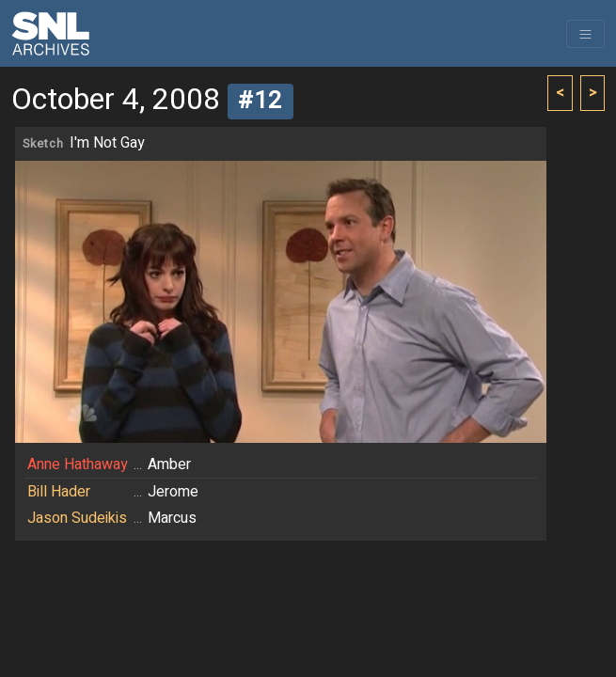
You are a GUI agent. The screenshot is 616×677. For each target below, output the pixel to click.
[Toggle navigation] (585, 34)
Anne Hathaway (78, 464)
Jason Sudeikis (77, 518)
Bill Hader (59, 492)
